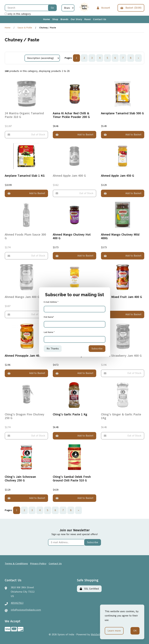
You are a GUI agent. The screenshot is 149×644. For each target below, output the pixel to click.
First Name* (49, 317)
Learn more (114, 631)
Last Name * (49, 332)
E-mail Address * (51, 302)
